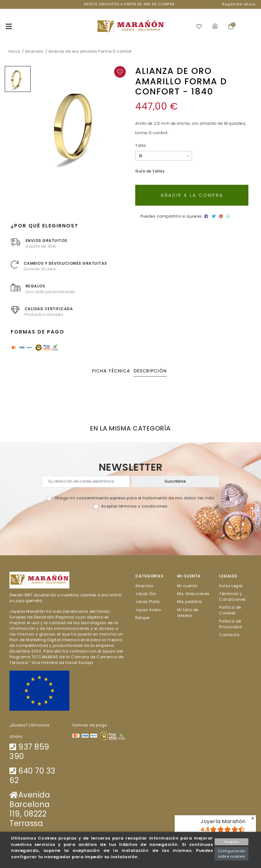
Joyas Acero (148, 610)
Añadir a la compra (192, 196)
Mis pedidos (190, 602)
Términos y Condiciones (232, 597)
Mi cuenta (187, 586)
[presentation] (131, 524)
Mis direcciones (193, 594)
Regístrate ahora (239, 4)
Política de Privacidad (230, 624)
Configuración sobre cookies (232, 854)
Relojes (143, 618)
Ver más (206, 498)
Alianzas (144, 586)
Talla (141, 145)
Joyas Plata (148, 602)
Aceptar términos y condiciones (134, 506)
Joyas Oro (146, 594)
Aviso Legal (231, 586)
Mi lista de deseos (188, 613)
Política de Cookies (230, 610)
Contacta (229, 635)
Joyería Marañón (223, 821)
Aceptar (232, 842)
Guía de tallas (150, 171)
